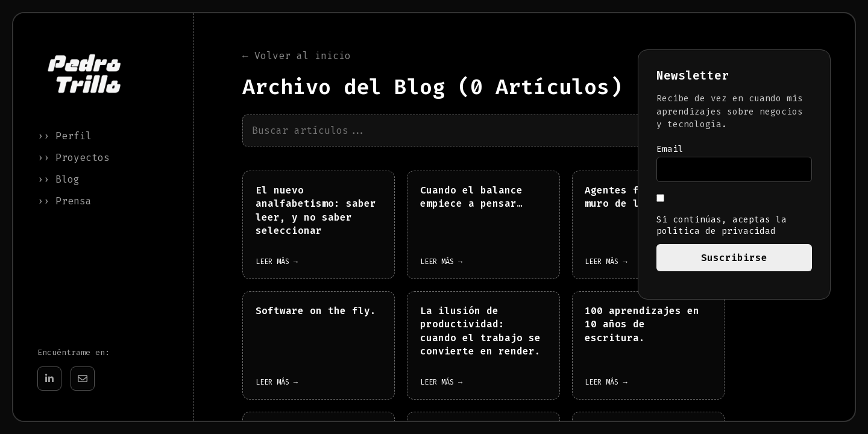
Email (670, 149)
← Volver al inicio (297, 56)
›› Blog (58, 179)
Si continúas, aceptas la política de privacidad (722, 215)
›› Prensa (64, 201)
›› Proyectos (74, 158)
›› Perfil (64, 136)
